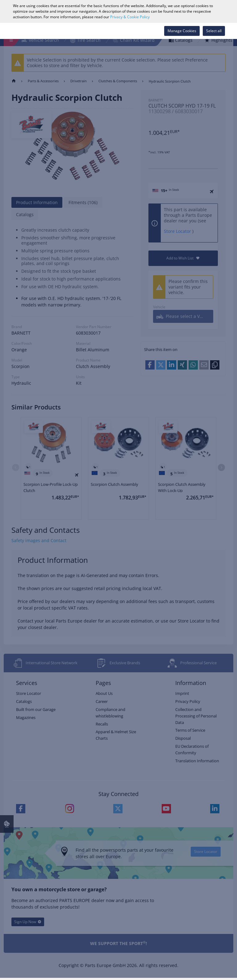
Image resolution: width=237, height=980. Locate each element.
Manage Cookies (182, 31)
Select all (214, 31)
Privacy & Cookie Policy (130, 17)
